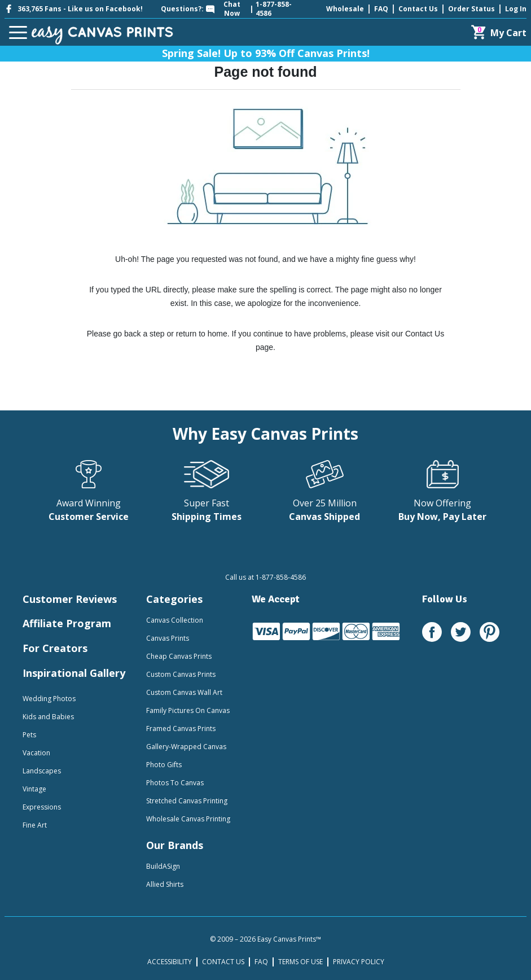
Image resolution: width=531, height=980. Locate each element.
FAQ (381, 9)
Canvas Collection (175, 620)
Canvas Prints (168, 638)
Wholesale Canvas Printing (188, 819)
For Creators (55, 648)
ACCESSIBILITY (170, 962)
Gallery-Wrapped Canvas (186, 747)
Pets (29, 735)
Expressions (42, 807)
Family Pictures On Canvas (188, 710)
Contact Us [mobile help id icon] (418, 9)
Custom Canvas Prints (181, 674)
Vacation (36, 753)
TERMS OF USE (300, 962)
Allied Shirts (165, 884)
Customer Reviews (70, 599)
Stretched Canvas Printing (187, 801)
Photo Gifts (164, 765)
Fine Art (35, 825)
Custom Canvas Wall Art (184, 692)
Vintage (34, 789)
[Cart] (499, 32)
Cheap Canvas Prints (179, 656)
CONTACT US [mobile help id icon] (223, 962)
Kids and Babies (48, 717)
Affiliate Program (67, 623)
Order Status (471, 9)
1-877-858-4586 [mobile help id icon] (274, 9)
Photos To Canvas (175, 783)
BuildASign (163, 866)
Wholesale (345, 9)
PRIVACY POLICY (359, 962)
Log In (516, 9)
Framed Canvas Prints (181, 729)
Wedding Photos (49, 699)
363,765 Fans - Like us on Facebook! (74, 9)
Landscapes (42, 771)
